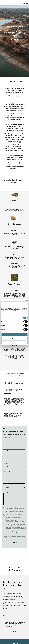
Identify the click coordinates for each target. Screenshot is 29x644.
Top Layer (8, 393)
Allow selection (14, 339)
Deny (14, 343)
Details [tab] (14, 303)
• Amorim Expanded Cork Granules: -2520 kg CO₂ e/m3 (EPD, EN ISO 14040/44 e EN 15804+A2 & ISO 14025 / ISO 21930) (14, 350)
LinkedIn (10, 571)
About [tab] (24, 303)
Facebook (12, 570)
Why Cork (14, 40)
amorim (7, 556)
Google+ (17, 570)
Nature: (14, 234)
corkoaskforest (21, 559)
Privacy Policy (19, 533)
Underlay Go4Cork (11, 390)
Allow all (15, 335)
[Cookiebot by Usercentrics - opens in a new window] (21, 300)
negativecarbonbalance (9, 559)
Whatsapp (19, 570)
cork (12, 556)
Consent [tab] (5, 303)
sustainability (19, 556)
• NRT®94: (14, 258)
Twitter (14, 570)
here (16, 377)
